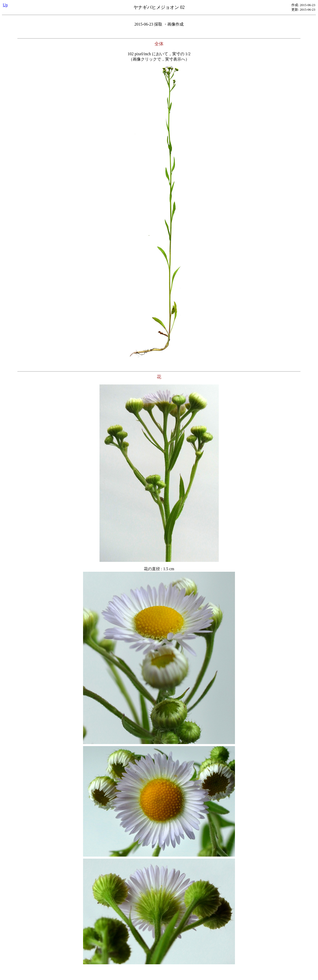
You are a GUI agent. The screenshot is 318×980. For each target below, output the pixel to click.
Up (5, 5)
